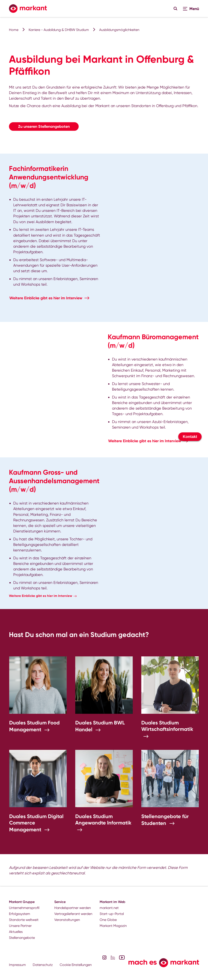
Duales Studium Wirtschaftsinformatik (167, 726)
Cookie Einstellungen (76, 965)
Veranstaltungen (67, 920)
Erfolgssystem (20, 914)
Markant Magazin (113, 926)
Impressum (17, 965)
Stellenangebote (22, 938)
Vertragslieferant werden (73, 914)
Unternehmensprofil (24, 908)
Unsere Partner (20, 926)
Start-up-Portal (112, 914)
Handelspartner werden (73, 908)
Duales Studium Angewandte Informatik (103, 819)
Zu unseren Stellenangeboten (44, 126)
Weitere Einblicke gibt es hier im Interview (46, 298)
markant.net (109, 908)
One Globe (108, 920)
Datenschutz (43, 965)
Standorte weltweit (24, 920)
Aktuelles (16, 932)
